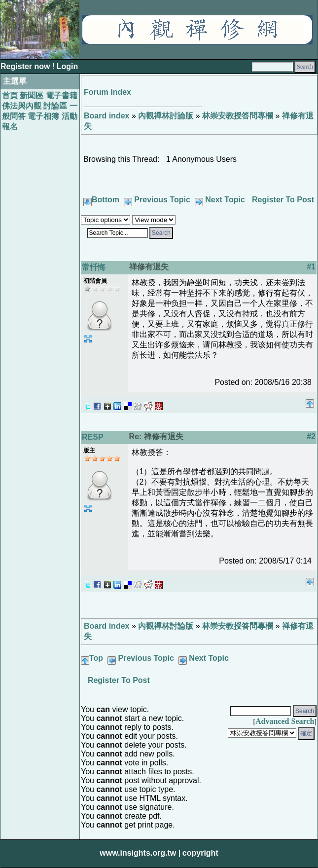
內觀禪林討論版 (166, 116)
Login (68, 66)
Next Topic (225, 200)
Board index (106, 116)
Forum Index (107, 92)
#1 (311, 267)
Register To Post (283, 200)
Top (96, 658)
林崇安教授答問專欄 (238, 116)
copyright (200, 853)
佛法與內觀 (22, 106)
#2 (311, 436)
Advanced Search (285, 721)
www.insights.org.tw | (140, 853)
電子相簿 (43, 116)
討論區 (55, 106)
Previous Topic (162, 200)
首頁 (10, 95)
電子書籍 (62, 95)
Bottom (106, 200)
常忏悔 (94, 267)
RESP (93, 437)
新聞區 (32, 95)
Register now (26, 66)
